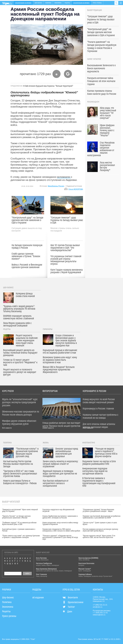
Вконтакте (70, 598)
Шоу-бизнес (38, 3)
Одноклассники (73, 602)
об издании (38, 598)
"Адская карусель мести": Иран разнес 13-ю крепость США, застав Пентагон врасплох (99, 537)
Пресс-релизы (97, 3)
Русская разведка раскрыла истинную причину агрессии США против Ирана (100, 530)
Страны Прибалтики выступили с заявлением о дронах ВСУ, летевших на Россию (60, 517)
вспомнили (64, 177)
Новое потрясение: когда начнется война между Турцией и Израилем (60, 524)
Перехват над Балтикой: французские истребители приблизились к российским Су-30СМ (102, 517)
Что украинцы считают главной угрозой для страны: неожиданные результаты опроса (66, 260)
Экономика (58, 3)
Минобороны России (56, 186)
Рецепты (67, 3)
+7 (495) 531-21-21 (100, 605)
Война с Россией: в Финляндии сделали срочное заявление (27, 266)
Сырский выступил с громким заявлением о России (19, 530)
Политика (48, 3)
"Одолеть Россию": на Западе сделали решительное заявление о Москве (16, 517)
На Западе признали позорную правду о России (27, 247)
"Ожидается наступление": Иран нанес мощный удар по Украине (20, 510)
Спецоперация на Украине (23, 3)
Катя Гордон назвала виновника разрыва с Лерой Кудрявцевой (67, 271)
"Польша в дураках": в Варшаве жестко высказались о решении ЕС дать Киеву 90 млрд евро (60, 537)
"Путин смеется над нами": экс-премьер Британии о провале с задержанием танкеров (21, 537)
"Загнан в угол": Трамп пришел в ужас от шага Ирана (100, 524)
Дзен (67, 612)
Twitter (69, 607)
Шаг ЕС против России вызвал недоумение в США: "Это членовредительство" (65, 248)
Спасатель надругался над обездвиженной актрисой (58, 510)
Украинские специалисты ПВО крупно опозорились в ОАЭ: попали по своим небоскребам (61, 530)
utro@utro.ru (98, 607)
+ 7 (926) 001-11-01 (100, 613)
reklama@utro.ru (99, 615)
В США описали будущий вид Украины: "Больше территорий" (48, 86)
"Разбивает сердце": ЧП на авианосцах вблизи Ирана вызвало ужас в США (19, 524)
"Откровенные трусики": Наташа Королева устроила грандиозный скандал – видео (98, 510)
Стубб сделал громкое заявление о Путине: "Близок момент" (26, 256)
